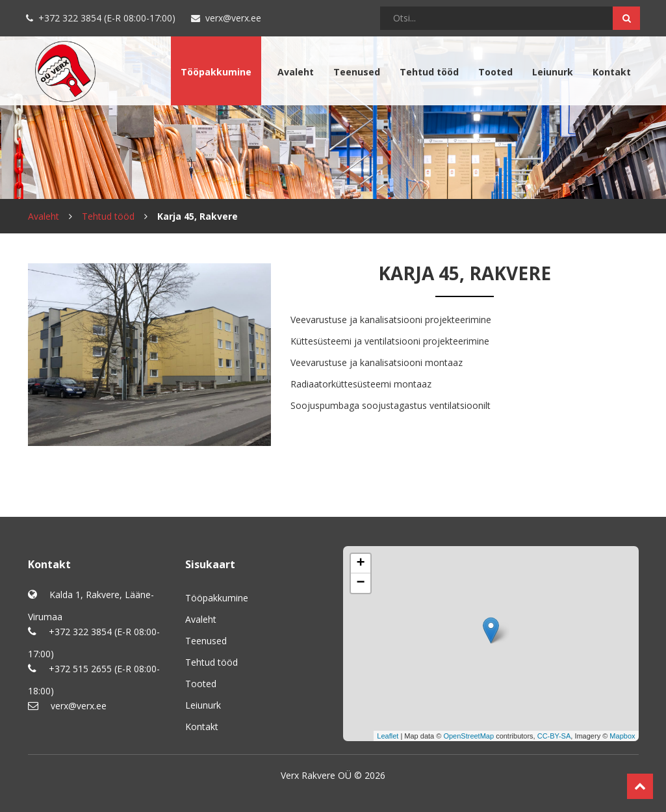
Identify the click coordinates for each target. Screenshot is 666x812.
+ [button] (360, 564)
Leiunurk (553, 72)
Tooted (495, 72)
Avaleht (296, 72)
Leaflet (388, 736)
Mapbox (622, 736)
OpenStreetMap (468, 736)
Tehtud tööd (429, 72)
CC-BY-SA (554, 736)
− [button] (360, 583)
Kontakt (612, 72)
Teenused (357, 72)
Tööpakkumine (216, 72)
